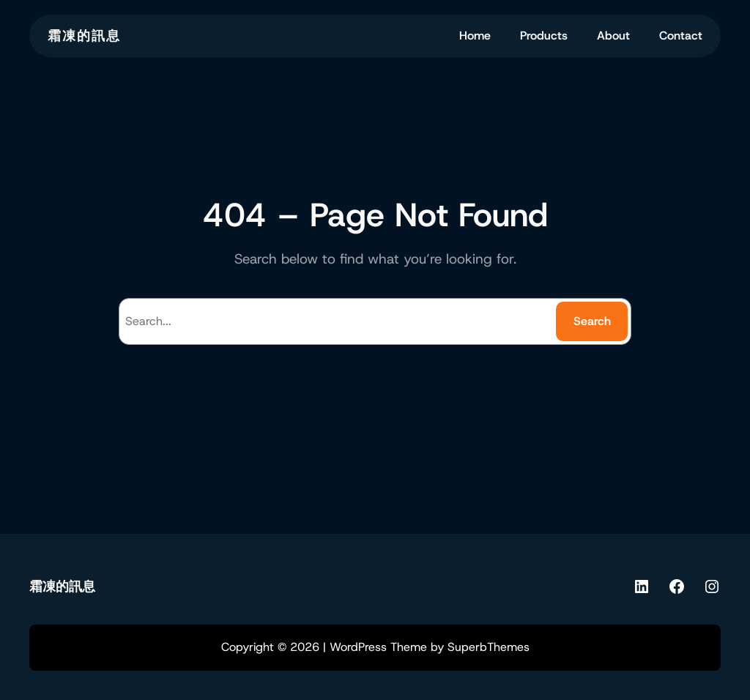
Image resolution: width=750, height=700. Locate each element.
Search (592, 321)
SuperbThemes (489, 647)
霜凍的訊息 (84, 36)
